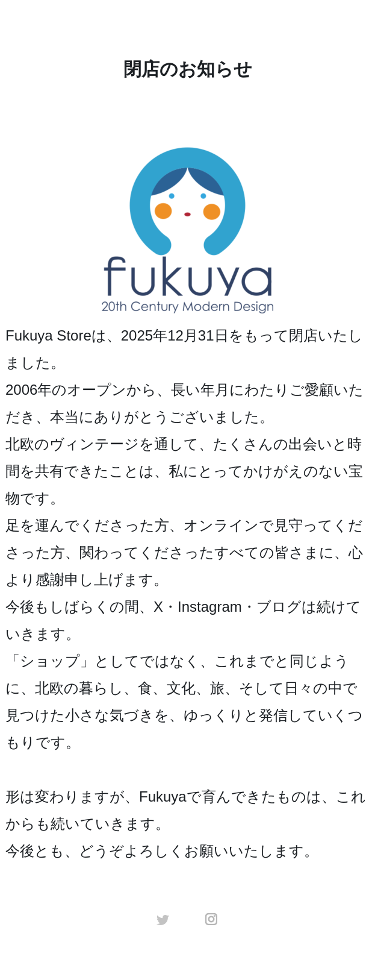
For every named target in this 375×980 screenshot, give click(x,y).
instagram (212, 919)
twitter (163, 919)
